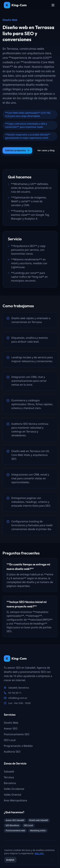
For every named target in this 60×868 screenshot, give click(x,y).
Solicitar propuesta (17, 150)
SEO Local (10, 740)
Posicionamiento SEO (17, 734)
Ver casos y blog (46, 150)
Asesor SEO (11, 728)
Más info (39, 853)
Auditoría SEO (12, 752)
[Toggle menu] (53, 5)
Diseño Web (11, 723)
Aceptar (10, 860)
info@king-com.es (18, 698)
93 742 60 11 (15, 693)
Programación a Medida (18, 746)
